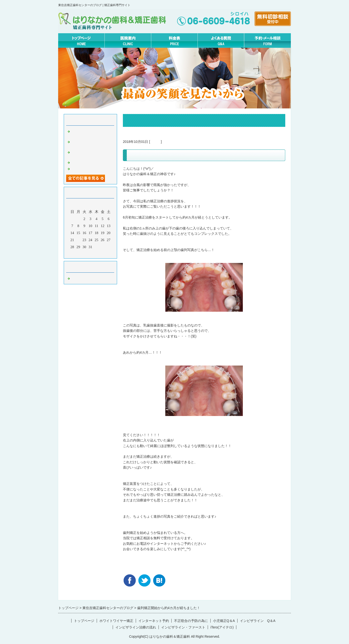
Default (155, 142)
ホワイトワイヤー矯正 (116, 621)
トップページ (84, 621)
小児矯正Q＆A (224, 621)
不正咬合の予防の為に (191, 621)
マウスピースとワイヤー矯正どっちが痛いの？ (93, 133)
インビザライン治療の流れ (136, 627)
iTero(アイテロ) (222, 627)
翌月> (100, 253)
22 (78, 240)
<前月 (81, 253)
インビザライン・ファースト (183, 627)
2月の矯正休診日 (85, 168)
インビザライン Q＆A (258, 621)
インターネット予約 (154, 621)
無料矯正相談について (89, 162)
